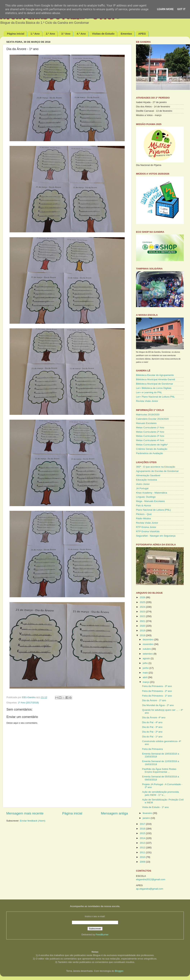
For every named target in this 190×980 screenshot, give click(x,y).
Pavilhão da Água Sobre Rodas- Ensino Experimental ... (160, 770)
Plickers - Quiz (144, 514)
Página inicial (16, 34)
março (146, 682)
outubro (147, 649)
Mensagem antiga (114, 813)
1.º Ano (35, 34)
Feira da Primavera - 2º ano (157, 691)
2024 (143, 607)
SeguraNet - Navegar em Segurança (156, 536)
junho (146, 668)
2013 (143, 843)
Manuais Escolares (146, 423)
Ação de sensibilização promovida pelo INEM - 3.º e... (160, 793)
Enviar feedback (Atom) (33, 821)
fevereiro (148, 813)
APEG (142, 34)
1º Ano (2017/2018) (28, 703)
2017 (143, 824)
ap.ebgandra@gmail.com (150, 889)
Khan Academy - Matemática (152, 493)
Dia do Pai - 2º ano (152, 732)
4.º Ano (81, 34)
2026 (143, 597)
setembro (148, 654)
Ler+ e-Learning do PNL (149, 392)
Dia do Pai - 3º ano (152, 727)
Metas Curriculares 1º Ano (150, 428)
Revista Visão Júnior (147, 401)
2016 (143, 829)
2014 (143, 838)
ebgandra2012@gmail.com (151, 879)
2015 (143, 833)
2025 (143, 602)
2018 (143, 635)
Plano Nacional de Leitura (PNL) (153, 510)
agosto (147, 658)
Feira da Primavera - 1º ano (157, 696)
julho (146, 663)
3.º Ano (66, 34)
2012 (143, 848)
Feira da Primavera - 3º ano (157, 686)
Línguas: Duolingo (146, 497)
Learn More (165, 9)
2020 (143, 626)
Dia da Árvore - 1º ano (154, 700)
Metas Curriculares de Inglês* (152, 445)
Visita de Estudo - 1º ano (155, 807)
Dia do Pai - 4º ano (152, 722)
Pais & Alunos (143, 505)
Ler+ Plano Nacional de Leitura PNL (155, 397)
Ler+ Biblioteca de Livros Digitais (154, 388)
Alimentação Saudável (148, 475)
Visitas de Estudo (103, 34)
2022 (143, 616)
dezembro (148, 639)
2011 (143, 852)
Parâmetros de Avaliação (150, 453)
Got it (181, 9)
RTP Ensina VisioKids (148, 531)
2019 (143, 630)
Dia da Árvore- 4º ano (154, 717)
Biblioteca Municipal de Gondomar (155, 384)
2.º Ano (50, 34)
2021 (143, 621)
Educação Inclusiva (146, 480)
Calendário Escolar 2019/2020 (152, 419)
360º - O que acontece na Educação (156, 467)
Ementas (126, 34)
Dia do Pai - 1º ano (152, 737)
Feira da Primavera (152, 749)
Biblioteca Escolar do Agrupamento (155, 375)
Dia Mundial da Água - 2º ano (158, 705)
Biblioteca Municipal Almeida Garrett (156, 379)
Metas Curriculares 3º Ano (150, 436)
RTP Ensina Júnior (146, 527)
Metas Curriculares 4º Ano (150, 440)
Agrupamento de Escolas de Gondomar (157, 471)
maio (146, 673)
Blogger (119, 971)
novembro (148, 644)
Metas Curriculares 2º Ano (150, 432)
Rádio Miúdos (143, 518)
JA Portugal (142, 488)
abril (145, 677)
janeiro (147, 818)
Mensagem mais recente (25, 813)
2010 (143, 857)
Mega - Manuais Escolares (150, 501)
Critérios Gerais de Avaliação (152, 449)
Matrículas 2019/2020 (148, 415)
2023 (143, 612)
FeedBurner (102, 935)
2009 (143, 862)
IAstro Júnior (143, 484)
